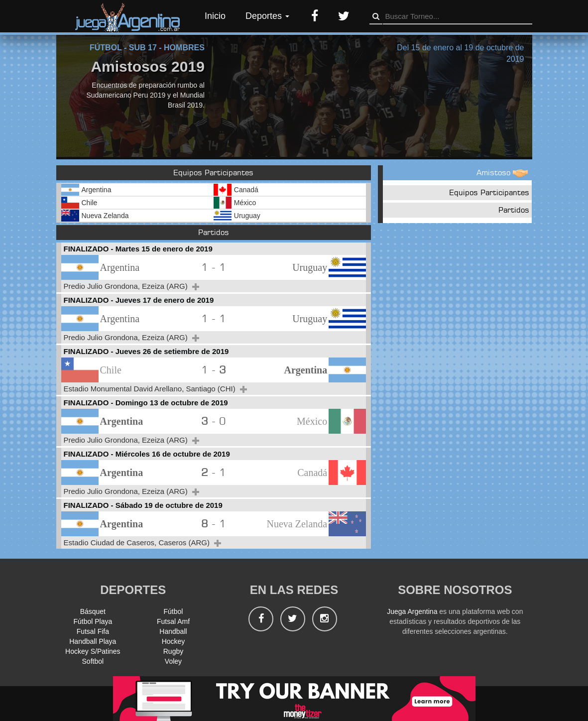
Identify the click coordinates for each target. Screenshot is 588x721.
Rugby (173, 651)
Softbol (93, 661)
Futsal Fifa (93, 631)
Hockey (174, 641)
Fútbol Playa (93, 621)
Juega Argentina (412, 611)
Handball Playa (93, 641)
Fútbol (174, 611)
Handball (173, 631)
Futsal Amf (173, 621)
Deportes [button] (267, 16)
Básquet (93, 611)
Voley (173, 661)
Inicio (215, 16)
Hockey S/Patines (93, 651)
